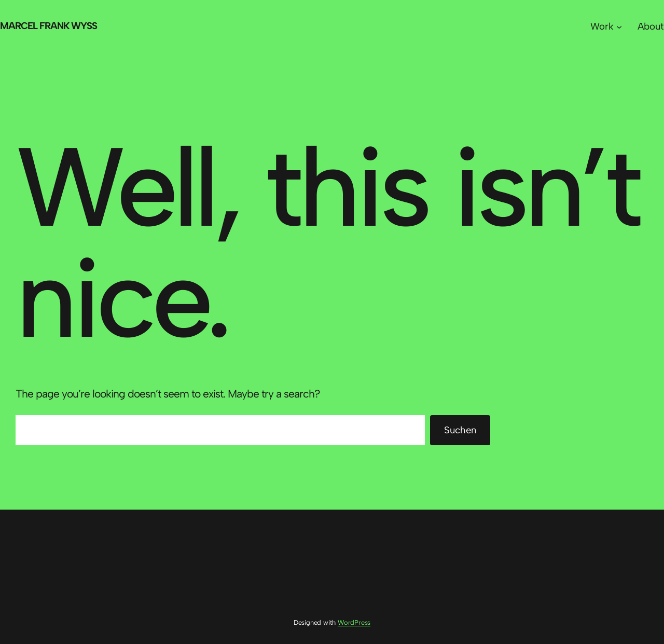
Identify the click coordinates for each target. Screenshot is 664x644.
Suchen (460, 430)
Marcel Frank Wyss (49, 26)
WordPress (354, 622)
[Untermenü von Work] (619, 26)
